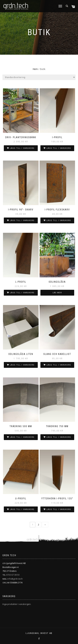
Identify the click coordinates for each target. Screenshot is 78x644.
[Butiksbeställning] (39, 77)
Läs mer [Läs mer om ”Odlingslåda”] (57, 293)
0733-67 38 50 (13, 575)
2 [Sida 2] (39, 525)
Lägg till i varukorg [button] (22, 148)
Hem (35, 69)
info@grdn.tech (15, 579)
